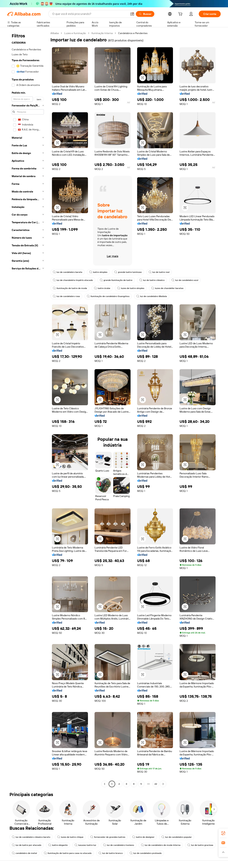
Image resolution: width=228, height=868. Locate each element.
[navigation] (28, 409)
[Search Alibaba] (90, 14)
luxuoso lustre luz (85, 845)
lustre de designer (143, 837)
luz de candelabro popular (177, 837)
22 (156, 784)
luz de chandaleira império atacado (73, 280)
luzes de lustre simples (131, 288)
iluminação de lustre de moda (70, 288)
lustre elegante (58, 845)
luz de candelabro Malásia (152, 296)
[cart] (181, 14)
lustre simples (98, 272)
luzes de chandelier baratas (167, 288)
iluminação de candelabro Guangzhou (108, 296)
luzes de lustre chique (70, 837)
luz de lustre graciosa (200, 845)
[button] (132, 14)
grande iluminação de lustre (116, 280)
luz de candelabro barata (68, 272)
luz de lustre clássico (152, 280)
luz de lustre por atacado (27, 845)
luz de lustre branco (111, 853)
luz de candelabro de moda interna (161, 845)
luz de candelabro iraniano (119, 845)
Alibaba (55, 33)
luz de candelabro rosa (66, 296)
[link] (223, 833)
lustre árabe (102, 288)
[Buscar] (145, 14)
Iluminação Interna (102, 33)
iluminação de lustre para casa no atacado (68, 853)
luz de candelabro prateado (146, 853)
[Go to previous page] (105, 784)
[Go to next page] (163, 784)
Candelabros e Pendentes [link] (133, 33)
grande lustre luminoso (128, 272)
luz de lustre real (159, 272)
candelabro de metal (24, 853)
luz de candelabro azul (185, 280)
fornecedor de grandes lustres (108, 837)
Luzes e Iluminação (75, 33)
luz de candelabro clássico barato (31, 837)
